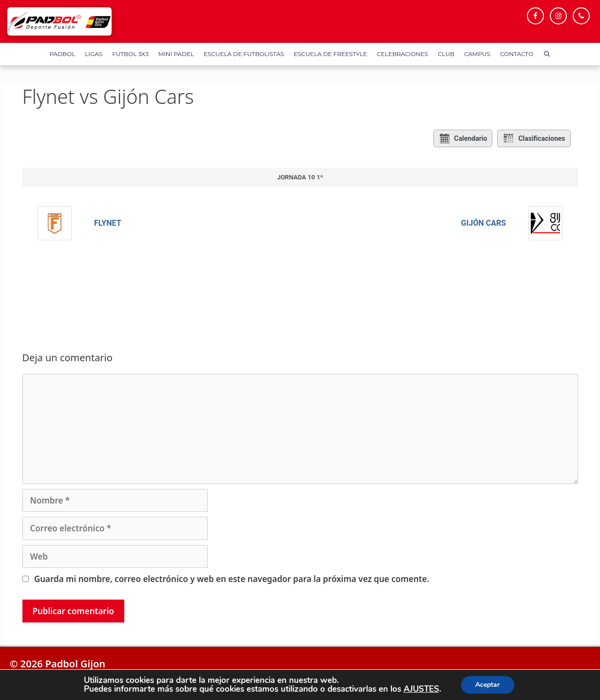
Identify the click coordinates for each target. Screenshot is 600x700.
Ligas (94, 54)
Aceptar (487, 685)
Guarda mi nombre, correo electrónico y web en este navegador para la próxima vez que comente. (232, 579)
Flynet (108, 223)
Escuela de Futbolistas (244, 54)
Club (446, 54)
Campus (477, 54)
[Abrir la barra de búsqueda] (547, 54)
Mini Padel (176, 54)
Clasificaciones (534, 138)
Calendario (463, 138)
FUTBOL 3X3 (130, 54)
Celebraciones (402, 54)
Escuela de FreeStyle (330, 54)
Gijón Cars (484, 223)
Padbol (63, 54)
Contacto (517, 54)
